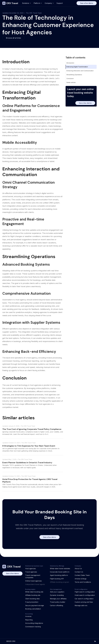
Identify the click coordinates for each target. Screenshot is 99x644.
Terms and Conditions (83, 582)
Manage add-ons (81, 605)
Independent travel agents (35, 584)
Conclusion (70, 78)
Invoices (28, 616)
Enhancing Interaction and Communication (80, 71)
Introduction (70, 63)
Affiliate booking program (59, 582)
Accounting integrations (34, 623)
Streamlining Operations (74, 75)
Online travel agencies (33, 581)
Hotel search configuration (85, 595)
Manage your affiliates (58, 599)
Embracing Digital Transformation (77, 67)
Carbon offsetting (56, 605)
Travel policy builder (58, 602)
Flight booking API (57, 579)
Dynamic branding (57, 595)
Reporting (29, 620)
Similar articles (71, 82)
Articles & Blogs (81, 579)
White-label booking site (34, 592)
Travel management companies (33, 576)
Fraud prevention (32, 602)
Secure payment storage (35, 605)
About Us (78, 569)
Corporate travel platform (60, 572)
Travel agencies (31, 572)
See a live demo (87, 3)
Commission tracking (33, 627)
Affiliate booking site (33, 595)
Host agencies (31, 569)
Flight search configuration (85, 592)
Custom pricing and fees (84, 602)
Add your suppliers (57, 592)
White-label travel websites (60, 569)
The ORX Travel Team (34, 13)
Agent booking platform (59, 575)
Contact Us (79, 572)
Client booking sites (32, 599)
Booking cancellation (33, 609)
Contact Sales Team (82, 575)
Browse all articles (13, 38)
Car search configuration (84, 599)
